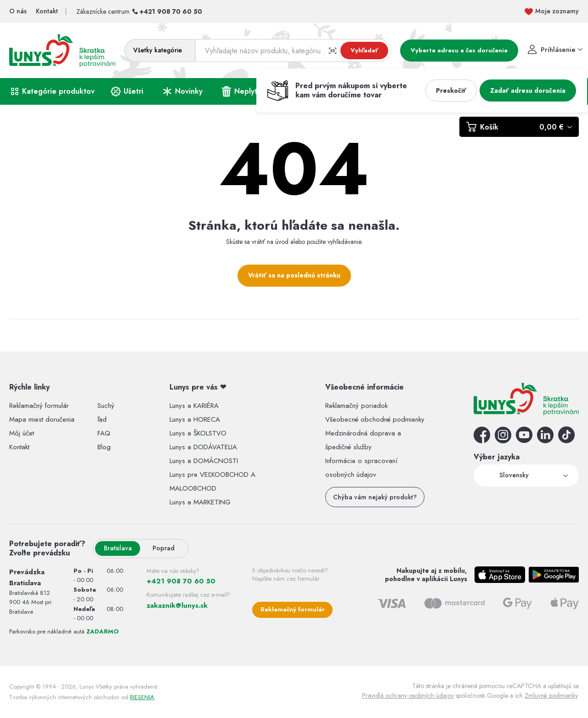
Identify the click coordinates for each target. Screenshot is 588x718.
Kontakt (19, 447)
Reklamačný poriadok (356, 406)
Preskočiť (451, 90)
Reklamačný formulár (39, 406)
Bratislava (118, 548)
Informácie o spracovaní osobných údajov (361, 468)
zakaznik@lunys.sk (177, 605)
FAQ (104, 433)
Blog (104, 447)
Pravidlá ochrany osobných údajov (408, 695)
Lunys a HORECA (195, 419)
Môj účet (22, 433)
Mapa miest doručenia (42, 419)
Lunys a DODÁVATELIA (203, 447)
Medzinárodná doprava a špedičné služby (363, 440)
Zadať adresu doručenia (528, 90)
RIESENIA (142, 697)
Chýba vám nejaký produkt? (375, 497)
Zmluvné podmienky (551, 695)
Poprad (164, 548)
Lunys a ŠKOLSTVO (198, 433)
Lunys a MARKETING (200, 502)
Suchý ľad (106, 413)
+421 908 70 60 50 (171, 11)
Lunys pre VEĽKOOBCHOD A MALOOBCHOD (212, 481)
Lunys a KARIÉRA (194, 406)
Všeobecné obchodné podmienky (375, 419)
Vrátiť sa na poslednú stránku (294, 275)
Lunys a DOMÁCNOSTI (204, 461)
